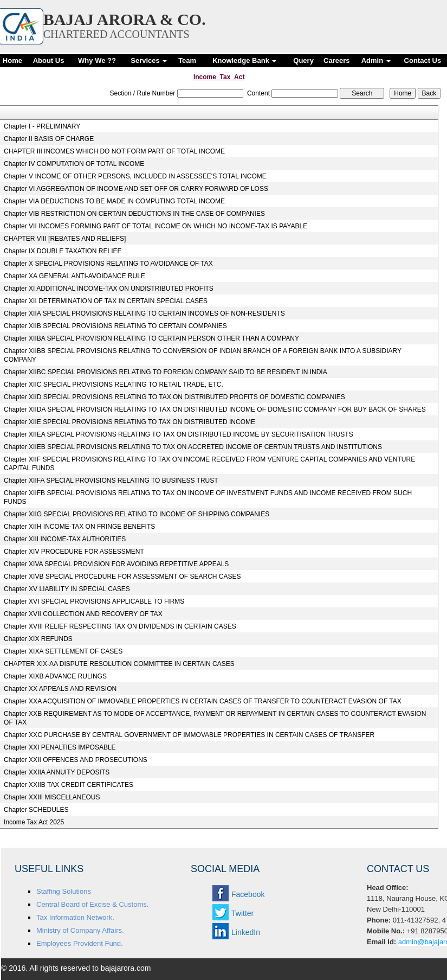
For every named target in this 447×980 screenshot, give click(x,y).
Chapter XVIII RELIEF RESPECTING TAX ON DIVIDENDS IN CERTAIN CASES (120, 626)
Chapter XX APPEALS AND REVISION (60, 689)
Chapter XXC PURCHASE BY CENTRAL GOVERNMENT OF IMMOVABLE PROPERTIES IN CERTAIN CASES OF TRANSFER (189, 735)
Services (149, 60)
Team (187, 60)
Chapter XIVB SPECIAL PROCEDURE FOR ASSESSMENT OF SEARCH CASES (122, 577)
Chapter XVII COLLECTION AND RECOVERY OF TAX (83, 614)
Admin (376, 60)
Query (303, 60)
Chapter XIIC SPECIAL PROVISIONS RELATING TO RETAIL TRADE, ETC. (114, 385)
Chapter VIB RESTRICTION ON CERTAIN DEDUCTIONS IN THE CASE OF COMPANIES (134, 214)
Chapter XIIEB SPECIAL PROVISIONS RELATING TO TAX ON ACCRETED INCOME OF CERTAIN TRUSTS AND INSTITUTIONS (193, 447)
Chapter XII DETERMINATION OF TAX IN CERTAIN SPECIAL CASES (106, 301)
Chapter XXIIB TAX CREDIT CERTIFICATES (69, 785)
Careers (336, 60)
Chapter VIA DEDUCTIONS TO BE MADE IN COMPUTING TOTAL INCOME (114, 201)
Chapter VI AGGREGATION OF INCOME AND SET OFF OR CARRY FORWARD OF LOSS (136, 189)
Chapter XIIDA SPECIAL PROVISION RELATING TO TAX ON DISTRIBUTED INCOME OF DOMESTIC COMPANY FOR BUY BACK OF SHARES (215, 409)
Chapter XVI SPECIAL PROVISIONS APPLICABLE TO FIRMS (94, 601)
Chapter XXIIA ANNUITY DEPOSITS (57, 772)
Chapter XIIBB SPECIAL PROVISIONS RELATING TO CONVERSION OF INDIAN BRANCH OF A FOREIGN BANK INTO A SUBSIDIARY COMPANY (203, 355)
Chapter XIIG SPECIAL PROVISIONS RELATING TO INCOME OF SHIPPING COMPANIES (137, 514)
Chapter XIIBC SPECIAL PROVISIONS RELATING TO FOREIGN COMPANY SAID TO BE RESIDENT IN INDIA (166, 372)
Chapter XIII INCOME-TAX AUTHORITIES (65, 539)
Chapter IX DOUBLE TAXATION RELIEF (63, 251)
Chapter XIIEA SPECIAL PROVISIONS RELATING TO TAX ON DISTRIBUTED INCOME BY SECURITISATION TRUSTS (179, 434)
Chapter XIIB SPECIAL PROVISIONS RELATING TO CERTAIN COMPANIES (115, 326)
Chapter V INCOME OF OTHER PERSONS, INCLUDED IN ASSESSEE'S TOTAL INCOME (135, 176)
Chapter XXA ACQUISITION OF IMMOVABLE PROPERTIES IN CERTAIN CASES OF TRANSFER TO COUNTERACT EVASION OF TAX (203, 701)
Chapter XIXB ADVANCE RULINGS (55, 676)
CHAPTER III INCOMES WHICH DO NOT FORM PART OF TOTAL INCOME (114, 151)
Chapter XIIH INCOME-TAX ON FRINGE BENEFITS (79, 527)
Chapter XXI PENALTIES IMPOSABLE (60, 747)
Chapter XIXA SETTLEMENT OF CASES (63, 651)
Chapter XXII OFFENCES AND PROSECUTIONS (76, 760)
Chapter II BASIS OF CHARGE (49, 139)
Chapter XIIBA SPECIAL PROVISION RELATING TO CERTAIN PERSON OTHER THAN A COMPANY (151, 338)
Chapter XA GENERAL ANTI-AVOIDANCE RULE (74, 276)
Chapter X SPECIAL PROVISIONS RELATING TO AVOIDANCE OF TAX (108, 264)
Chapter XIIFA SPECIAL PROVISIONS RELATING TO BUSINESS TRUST (111, 481)
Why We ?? (97, 60)
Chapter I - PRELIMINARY (42, 126)
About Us (49, 60)
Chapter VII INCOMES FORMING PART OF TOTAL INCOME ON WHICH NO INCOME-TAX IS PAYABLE (156, 226)
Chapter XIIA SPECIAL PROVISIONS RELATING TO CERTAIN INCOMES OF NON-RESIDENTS (144, 313)
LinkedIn (246, 932)
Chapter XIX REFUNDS (38, 639)
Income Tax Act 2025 (34, 822)
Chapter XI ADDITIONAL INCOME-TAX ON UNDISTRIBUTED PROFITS (109, 289)
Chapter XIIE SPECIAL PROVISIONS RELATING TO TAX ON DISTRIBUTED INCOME (129, 422)
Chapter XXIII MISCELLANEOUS (52, 797)
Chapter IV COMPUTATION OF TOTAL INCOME (74, 164)
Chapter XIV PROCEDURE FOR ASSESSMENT (74, 552)
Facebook (248, 894)
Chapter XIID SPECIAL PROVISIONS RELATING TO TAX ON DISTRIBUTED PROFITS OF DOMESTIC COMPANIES (174, 397)
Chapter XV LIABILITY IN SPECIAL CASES (67, 589)
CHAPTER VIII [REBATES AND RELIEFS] (65, 239)
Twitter (242, 913)
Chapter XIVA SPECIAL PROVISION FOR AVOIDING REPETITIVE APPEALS (116, 564)
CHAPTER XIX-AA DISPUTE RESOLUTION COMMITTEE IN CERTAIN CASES (119, 664)
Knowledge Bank (244, 60)
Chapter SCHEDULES (36, 810)
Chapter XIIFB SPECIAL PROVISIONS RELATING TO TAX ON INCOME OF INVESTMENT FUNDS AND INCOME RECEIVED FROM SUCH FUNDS (208, 497)
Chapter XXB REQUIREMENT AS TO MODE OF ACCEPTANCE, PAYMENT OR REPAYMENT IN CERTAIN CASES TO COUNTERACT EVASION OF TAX (215, 718)
